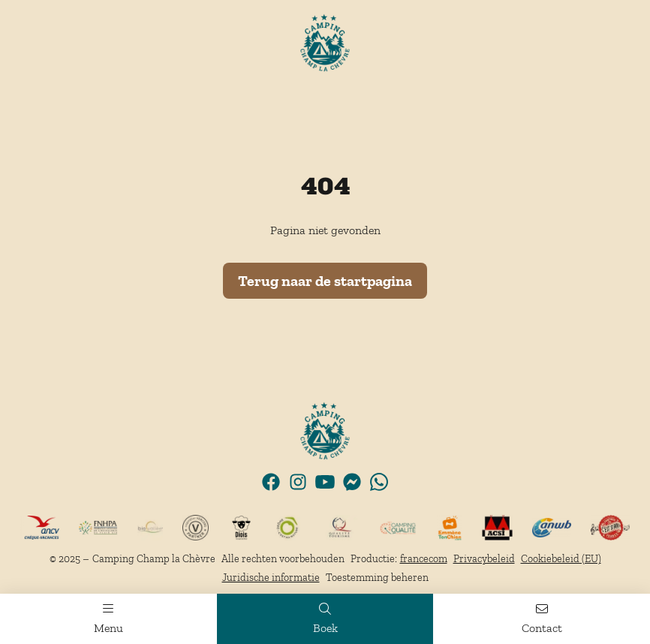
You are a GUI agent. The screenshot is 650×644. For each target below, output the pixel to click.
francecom (424, 559)
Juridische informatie (271, 578)
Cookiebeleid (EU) (561, 559)
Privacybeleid (484, 559)
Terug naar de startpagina (325, 281)
